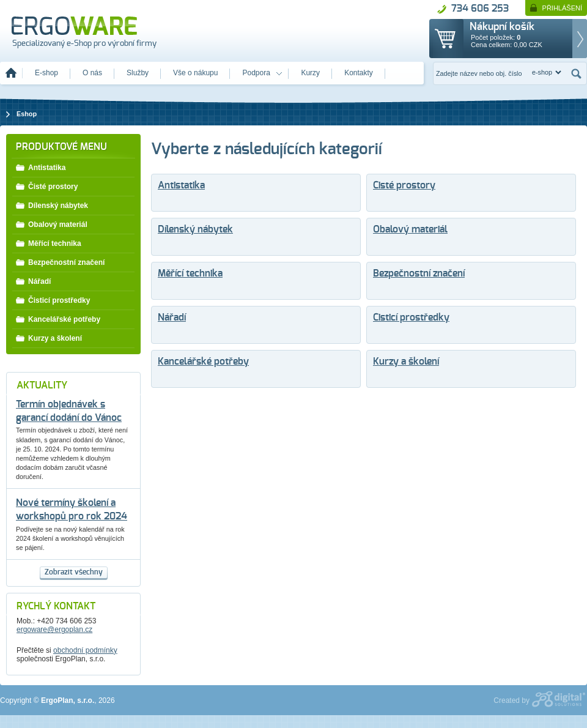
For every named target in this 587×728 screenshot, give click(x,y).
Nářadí (172, 318)
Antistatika (181, 186)
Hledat (577, 73)
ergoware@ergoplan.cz (54, 630)
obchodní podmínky (85, 650)
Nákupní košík (502, 27)
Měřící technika (190, 274)
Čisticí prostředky (411, 318)
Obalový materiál (410, 230)
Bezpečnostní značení (419, 274)
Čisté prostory (404, 186)
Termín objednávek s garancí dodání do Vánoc (69, 411)
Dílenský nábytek (195, 230)
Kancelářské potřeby (203, 362)
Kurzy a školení (406, 362)
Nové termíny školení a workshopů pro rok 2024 (72, 510)
